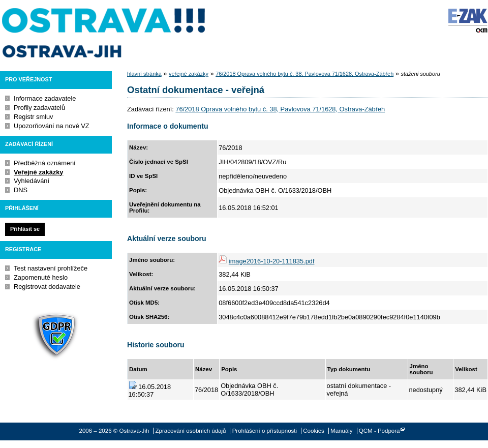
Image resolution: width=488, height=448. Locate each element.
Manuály (342, 431)
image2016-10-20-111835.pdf (272, 261)
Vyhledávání (32, 181)
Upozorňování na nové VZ (52, 126)
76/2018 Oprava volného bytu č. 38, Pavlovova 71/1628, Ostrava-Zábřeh (304, 74)
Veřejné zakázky (38, 172)
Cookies (314, 431)
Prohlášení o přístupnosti (265, 431)
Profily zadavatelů (39, 108)
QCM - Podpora (379, 431)
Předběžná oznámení (45, 163)
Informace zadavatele (45, 98)
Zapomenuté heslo (41, 277)
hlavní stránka (144, 74)
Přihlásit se (25, 229)
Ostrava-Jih (104, 33)
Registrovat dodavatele (47, 287)
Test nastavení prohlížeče (51, 268)
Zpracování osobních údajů (191, 431)
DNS (21, 190)
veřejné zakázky (189, 74)
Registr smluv (34, 117)
